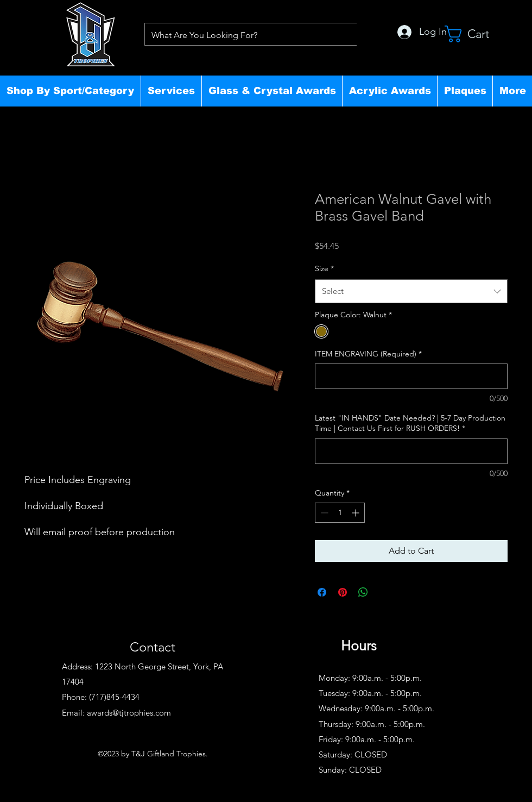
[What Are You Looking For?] (250, 35)
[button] (70, 91)
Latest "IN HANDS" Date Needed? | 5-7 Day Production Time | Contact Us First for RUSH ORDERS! (410, 423)
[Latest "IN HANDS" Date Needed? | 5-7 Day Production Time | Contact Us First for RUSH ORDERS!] (411, 451)
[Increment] (356, 513)
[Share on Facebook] (322, 592)
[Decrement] (323, 513)
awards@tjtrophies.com (129, 713)
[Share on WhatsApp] (363, 592)
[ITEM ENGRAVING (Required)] (411, 376)
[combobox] (411, 291)
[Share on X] (384, 592)
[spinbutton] (340, 513)
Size (324, 268)
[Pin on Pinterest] (343, 592)
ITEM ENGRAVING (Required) (368, 354)
